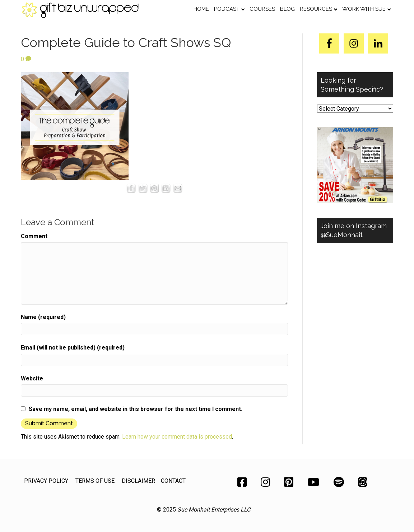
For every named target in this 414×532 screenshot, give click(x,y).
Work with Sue (364, 9)
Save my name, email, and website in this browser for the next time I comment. (136, 409)
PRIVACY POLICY (46, 481)
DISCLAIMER (138, 481)
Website (32, 378)
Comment (34, 236)
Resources (316, 9)
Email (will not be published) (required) (73, 348)
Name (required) (43, 317)
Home (201, 9)
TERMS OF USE (95, 481)
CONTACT (173, 481)
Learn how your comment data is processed (177, 437)
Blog (287, 9)
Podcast (227, 9)
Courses (262, 9)
